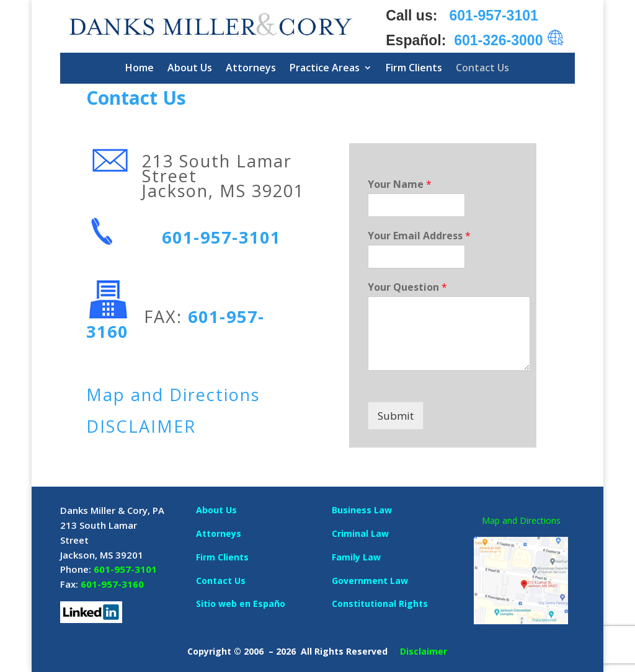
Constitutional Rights (380, 603)
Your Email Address (419, 236)
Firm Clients (414, 68)
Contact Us (482, 68)
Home (140, 68)
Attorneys (251, 68)
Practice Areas (325, 68)
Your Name (400, 184)
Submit (396, 416)
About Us (190, 68)
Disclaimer (424, 651)
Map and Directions (173, 395)
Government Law (370, 581)
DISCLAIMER (141, 426)
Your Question (407, 287)
